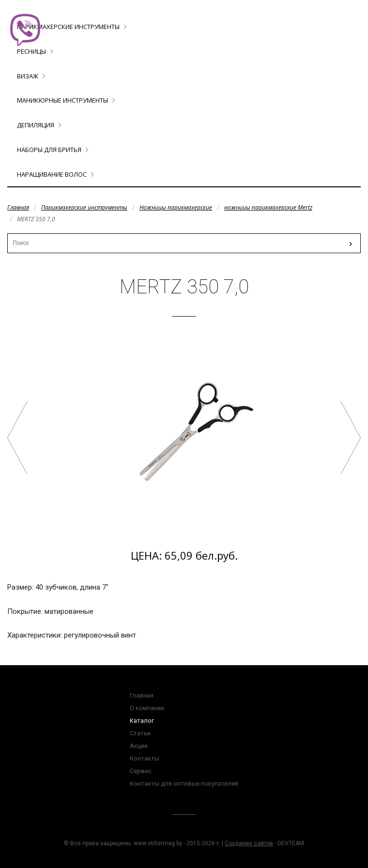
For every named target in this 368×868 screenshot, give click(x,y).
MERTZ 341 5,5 (351, 438)
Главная (18, 207)
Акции (139, 746)
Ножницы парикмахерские (176, 207)
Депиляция (36, 125)
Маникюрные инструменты (62, 100)
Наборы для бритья (49, 150)
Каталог (142, 721)
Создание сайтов (249, 843)
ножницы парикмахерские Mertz (268, 207)
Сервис (141, 771)
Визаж (28, 76)
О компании (147, 708)
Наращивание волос (52, 174)
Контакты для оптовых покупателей (184, 784)
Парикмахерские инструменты (68, 27)
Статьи (140, 733)
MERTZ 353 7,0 (17, 438)
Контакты (145, 758)
